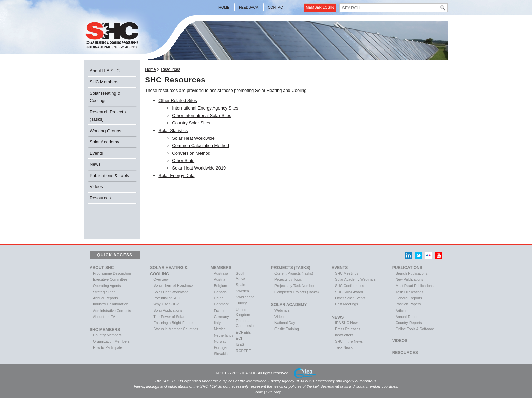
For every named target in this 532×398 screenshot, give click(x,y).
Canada (220, 292)
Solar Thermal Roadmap (173, 285)
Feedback (249, 7)
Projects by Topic (288, 279)
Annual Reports (105, 298)
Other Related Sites (178, 101)
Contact (276, 7)
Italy (217, 323)
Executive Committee (110, 279)
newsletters (344, 335)
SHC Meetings (347, 273)
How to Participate (108, 347)
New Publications (410, 279)
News (95, 164)
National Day (285, 323)
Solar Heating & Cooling (105, 97)
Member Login (320, 7)
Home (224, 7)
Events (96, 153)
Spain (240, 285)
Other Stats (183, 161)
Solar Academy (104, 142)
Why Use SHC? (166, 304)
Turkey (241, 303)
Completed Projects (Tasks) (297, 292)
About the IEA (104, 317)
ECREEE (243, 332)
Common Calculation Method (201, 146)
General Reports (409, 298)
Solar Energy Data (176, 175)
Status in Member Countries (176, 329)
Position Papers (408, 304)
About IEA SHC (105, 71)
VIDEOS (400, 341)
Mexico (220, 329)
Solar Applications (168, 310)
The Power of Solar (169, 317)
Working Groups (106, 131)
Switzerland (245, 297)
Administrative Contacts (112, 311)
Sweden (242, 291)
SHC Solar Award (349, 292)
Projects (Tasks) (291, 268)
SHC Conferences (349, 286)
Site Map (274, 392)
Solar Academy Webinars (355, 279)
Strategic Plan (104, 292)
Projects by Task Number (294, 286)
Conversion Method (191, 153)
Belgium (221, 286)
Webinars (282, 310)
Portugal (221, 347)
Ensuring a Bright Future (173, 323)
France (220, 311)
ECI (239, 338)
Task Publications (410, 292)
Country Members (107, 335)
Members (221, 268)
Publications (407, 268)
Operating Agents (107, 286)
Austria (220, 279)
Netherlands (224, 335)
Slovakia (221, 354)
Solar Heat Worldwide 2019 (199, 168)
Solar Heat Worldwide (193, 138)
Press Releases (348, 329)
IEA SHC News (347, 323)
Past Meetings (346, 304)
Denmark (221, 304)
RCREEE (243, 351)
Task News (344, 347)
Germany (222, 317)
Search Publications (412, 273)
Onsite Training (287, 329)
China (219, 298)
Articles (402, 311)
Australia (221, 273)
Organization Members (111, 341)
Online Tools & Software (415, 329)
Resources (100, 198)
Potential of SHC (167, 298)
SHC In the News (349, 341)
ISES (240, 344)
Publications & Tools (109, 175)
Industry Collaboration (111, 304)
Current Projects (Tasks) (294, 273)
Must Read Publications (415, 286)
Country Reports (409, 323)
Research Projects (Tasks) (108, 115)
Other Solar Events (350, 298)
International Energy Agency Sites (205, 108)
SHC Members (104, 82)
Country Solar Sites (191, 123)
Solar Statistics (173, 130)
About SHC (102, 268)
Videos (96, 187)
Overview (161, 279)
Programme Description (112, 273)
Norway (220, 341)
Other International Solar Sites (202, 115)
